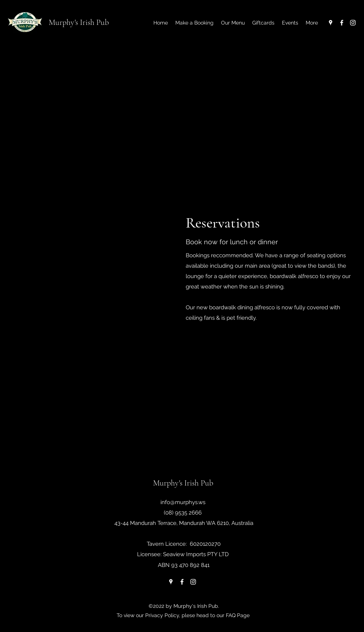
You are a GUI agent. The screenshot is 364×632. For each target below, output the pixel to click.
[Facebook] (342, 23)
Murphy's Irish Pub (79, 22)
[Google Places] (331, 23)
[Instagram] (353, 23)
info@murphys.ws (183, 502)
